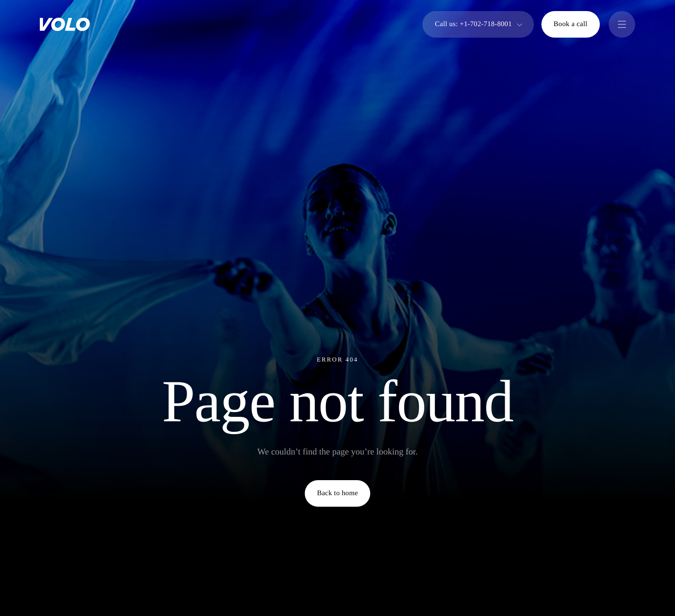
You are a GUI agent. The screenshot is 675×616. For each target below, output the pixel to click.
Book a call (571, 24)
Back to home (338, 493)
